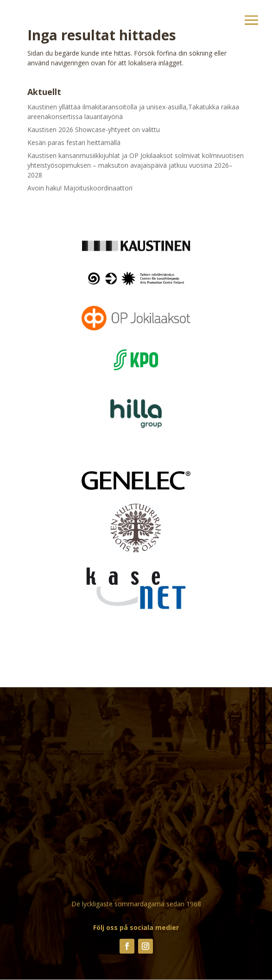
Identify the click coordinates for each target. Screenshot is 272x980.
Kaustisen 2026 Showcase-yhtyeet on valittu (94, 130)
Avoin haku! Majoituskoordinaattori (80, 188)
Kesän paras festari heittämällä (74, 142)
